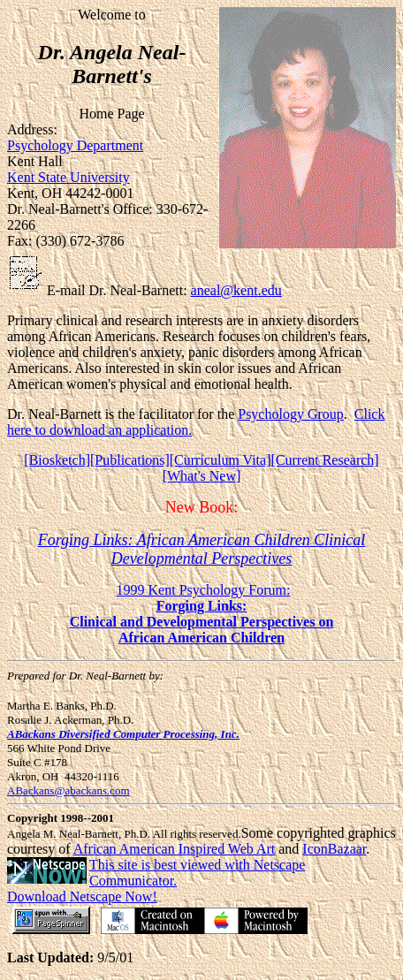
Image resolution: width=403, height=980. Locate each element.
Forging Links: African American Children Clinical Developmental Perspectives (202, 549)
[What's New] (202, 476)
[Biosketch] (57, 460)
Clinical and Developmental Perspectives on (202, 622)
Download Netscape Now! (82, 896)
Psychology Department (75, 145)
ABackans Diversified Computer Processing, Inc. (123, 734)
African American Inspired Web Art (175, 849)
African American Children (201, 638)
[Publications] (130, 460)
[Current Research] (324, 460)
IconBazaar (334, 849)
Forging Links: (202, 606)
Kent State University (68, 177)
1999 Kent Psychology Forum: (204, 590)
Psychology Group (291, 414)
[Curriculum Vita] (221, 460)
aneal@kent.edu (236, 290)
